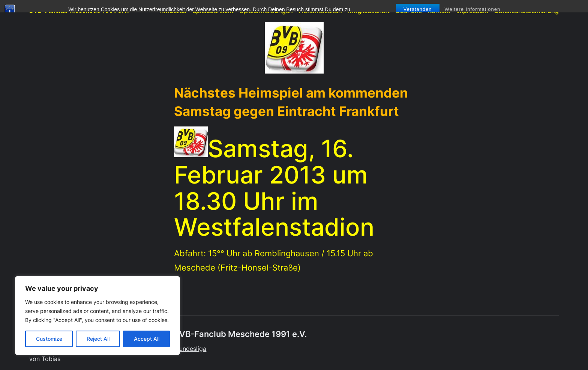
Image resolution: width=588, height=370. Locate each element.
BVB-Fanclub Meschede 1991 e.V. (79, 11)
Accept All (147, 339)
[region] (97, 316)
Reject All (98, 339)
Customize (49, 339)
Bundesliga (191, 349)
